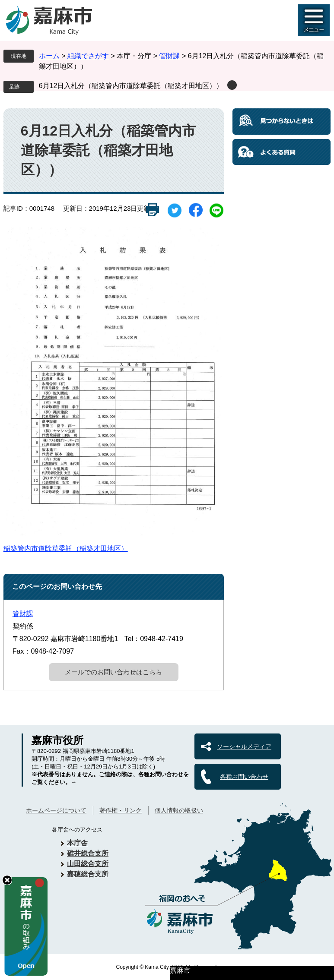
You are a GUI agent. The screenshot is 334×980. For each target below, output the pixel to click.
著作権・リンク (121, 810)
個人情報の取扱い (179, 810)
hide (7, 880)
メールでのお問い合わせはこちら (113, 672)
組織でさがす (88, 56)
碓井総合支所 (88, 853)
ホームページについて (56, 810)
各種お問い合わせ (244, 777)
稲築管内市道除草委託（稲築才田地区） (66, 548)
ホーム (49, 56)
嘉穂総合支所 (88, 874)
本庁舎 (77, 843)
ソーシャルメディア (244, 746)
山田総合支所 (88, 864)
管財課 (169, 56)
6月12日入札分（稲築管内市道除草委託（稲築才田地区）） (131, 86)
